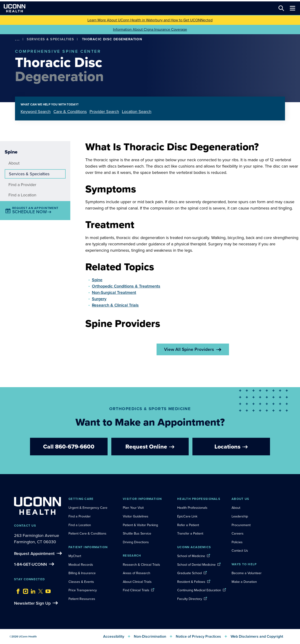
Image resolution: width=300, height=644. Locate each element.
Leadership (240, 516)
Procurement (241, 525)
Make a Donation (244, 582)
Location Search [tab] (137, 112)
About (14, 163)
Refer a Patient (188, 525)
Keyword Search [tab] (36, 112)
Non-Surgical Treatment (114, 292)
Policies (237, 542)
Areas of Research (137, 573)
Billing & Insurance (82, 573)
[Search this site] (281, 8)
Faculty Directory (190, 599)
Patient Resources (82, 599)
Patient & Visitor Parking (140, 525)
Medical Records (81, 565)
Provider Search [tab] (104, 112)
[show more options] (17, 39)
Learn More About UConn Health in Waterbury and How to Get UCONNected (150, 20)
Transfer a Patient (190, 533)
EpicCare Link (187, 516)
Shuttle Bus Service (137, 533)
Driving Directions (136, 542)
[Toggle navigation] (292, 8)
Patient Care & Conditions (87, 533)
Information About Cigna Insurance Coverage (150, 29)
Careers (238, 533)
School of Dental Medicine (196, 565)
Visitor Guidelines (136, 516)
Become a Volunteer (247, 573)
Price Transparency (83, 590)
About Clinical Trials (137, 582)
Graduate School (189, 573)
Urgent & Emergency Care (88, 508)
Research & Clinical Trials (115, 305)
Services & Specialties (50, 39)
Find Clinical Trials (136, 590)
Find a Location (22, 195)
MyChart (75, 556)
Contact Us (240, 550)
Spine (97, 280)
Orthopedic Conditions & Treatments (126, 286)
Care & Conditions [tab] (70, 112)
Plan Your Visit (133, 508)
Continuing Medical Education (199, 590)
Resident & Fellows (191, 582)
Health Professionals (192, 508)
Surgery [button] (99, 299)
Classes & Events (81, 582)
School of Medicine (191, 556)
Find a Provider (22, 185)
